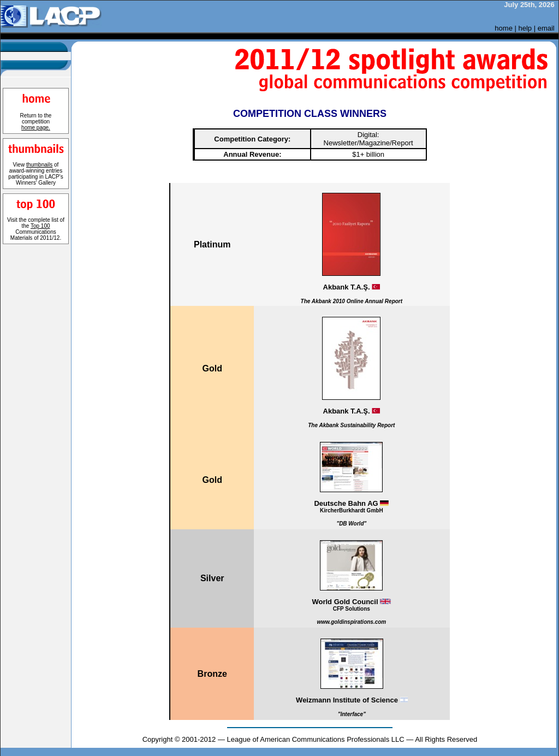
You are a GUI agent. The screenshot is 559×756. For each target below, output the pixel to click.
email (546, 28)
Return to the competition (36, 122)
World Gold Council (351, 611)
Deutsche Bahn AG (352, 513)
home (504, 28)
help (525, 28)
